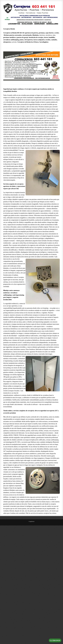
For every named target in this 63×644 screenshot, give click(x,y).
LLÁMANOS (55, 640)
